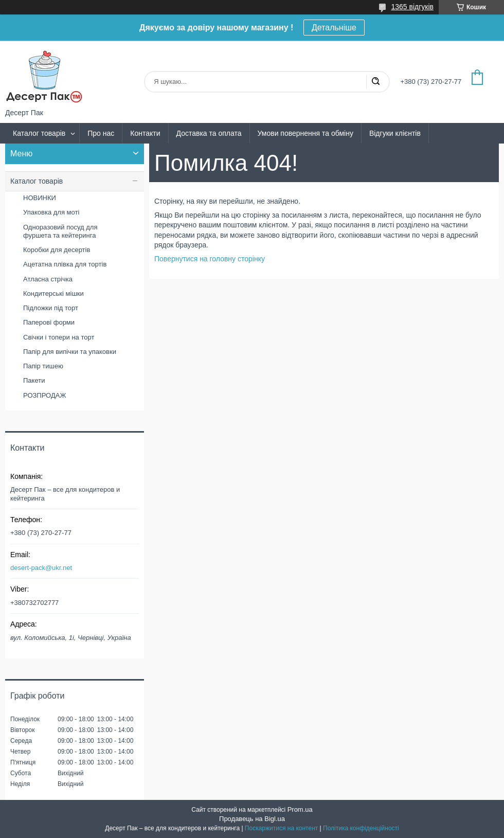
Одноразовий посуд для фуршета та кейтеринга (60, 231)
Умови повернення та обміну (305, 133)
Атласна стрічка (48, 279)
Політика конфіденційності (361, 828)
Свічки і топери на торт (59, 337)
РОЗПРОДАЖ (44, 395)
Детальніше (334, 28)
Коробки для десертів (57, 250)
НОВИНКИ (40, 198)
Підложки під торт (51, 308)
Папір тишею (43, 366)
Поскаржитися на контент (281, 828)
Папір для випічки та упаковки (70, 352)
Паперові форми (49, 322)
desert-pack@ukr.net (41, 568)
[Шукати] (375, 82)
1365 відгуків (412, 7)
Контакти (145, 133)
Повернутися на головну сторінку (210, 259)
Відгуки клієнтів (395, 133)
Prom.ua (300, 809)
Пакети (34, 380)
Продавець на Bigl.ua (252, 819)
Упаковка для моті (51, 212)
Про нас (101, 133)
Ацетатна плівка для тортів (65, 264)
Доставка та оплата (209, 133)
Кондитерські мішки (53, 293)
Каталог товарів (39, 133)
